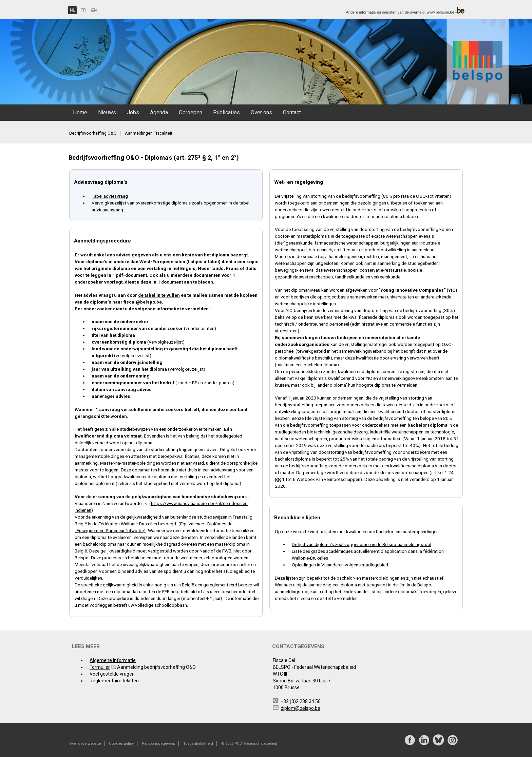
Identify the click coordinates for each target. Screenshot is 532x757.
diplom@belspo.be (300, 708)
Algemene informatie (113, 660)
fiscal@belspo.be (143, 302)
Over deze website (85, 743)
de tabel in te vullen (159, 295)
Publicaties (226, 112)
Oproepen (191, 112)
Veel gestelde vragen (112, 674)
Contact (292, 112)
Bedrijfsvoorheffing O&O (93, 133)
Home (80, 112)
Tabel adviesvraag (110, 196)
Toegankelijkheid (198, 743)
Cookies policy (121, 743)
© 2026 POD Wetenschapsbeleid (249, 743)
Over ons (261, 112)
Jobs (133, 112)
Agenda (159, 112)
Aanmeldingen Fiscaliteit (149, 133)
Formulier (100, 667)
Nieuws (107, 112)
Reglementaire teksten (114, 681)
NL (72, 10)
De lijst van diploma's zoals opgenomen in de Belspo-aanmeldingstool (362, 544)
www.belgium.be (440, 12)
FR (83, 10)
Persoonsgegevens (158, 743)
